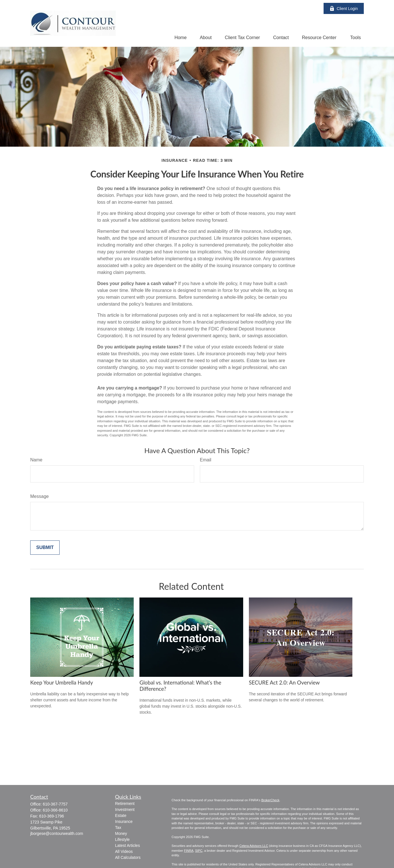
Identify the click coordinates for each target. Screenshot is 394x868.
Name (36, 460)
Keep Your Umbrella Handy (62, 683)
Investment (125, 810)
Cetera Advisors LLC (254, 846)
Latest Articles (128, 845)
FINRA (189, 851)
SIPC (199, 851)
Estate (121, 815)
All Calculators (128, 857)
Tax (118, 827)
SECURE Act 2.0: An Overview (284, 683)
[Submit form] (45, 548)
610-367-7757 (55, 804)
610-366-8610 (55, 810)
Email (206, 460)
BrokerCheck (270, 800)
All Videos (124, 851)
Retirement (125, 804)
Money (121, 833)
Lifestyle (122, 839)
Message (39, 496)
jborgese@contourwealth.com (57, 833)
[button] (181, 38)
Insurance (124, 821)
